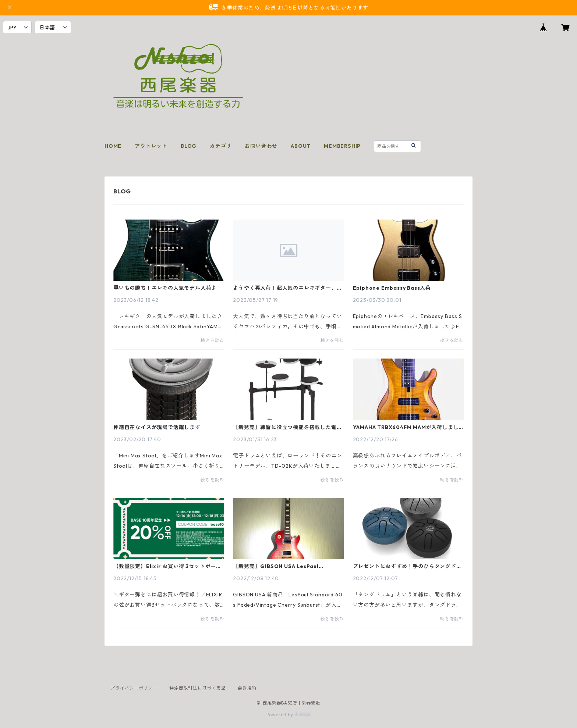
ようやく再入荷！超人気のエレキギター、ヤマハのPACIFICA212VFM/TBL (287, 288)
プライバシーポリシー (134, 688)
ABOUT (301, 146)
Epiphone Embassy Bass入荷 (392, 288)
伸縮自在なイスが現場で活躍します (157, 427)
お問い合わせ (261, 146)
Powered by (289, 715)
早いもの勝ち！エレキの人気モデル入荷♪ (165, 288)
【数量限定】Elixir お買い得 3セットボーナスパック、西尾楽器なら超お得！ (167, 566)
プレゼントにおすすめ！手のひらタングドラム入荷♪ (407, 566)
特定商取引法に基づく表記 (198, 688)
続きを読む (212, 340)
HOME (113, 146)
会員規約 (247, 688)
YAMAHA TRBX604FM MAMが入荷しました (406, 427)
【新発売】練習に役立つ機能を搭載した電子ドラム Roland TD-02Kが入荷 (287, 427)
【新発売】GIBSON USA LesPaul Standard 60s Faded (276, 566)
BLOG (189, 146)
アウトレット (151, 146)
